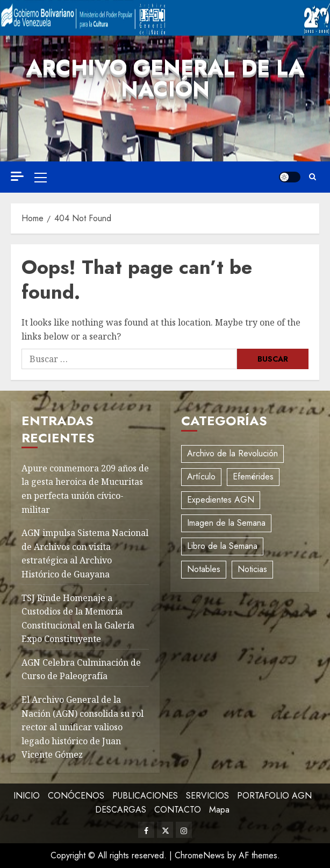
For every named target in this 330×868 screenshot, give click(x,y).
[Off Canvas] (17, 176)
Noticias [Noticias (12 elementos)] (252, 569)
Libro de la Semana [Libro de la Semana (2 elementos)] (222, 546)
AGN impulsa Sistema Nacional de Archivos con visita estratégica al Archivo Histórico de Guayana (85, 553)
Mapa (219, 810)
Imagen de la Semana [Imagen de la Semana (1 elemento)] (226, 523)
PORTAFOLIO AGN (274, 796)
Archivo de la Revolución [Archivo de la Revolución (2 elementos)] (232, 453)
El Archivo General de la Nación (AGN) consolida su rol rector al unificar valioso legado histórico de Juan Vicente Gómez (82, 727)
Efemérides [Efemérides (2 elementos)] (253, 477)
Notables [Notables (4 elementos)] (204, 569)
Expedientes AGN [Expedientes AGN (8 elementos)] (221, 500)
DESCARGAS (121, 810)
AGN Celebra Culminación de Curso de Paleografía (81, 669)
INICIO (27, 796)
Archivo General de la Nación (165, 78)
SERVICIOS (207, 796)
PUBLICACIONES (145, 796)
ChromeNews (200, 855)
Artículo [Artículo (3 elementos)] (201, 477)
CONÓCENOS (76, 796)
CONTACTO (178, 810)
